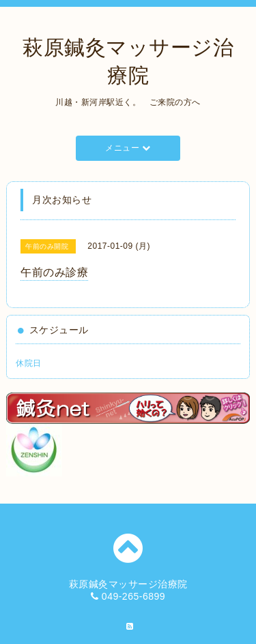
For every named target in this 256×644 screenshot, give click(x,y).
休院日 (29, 363)
